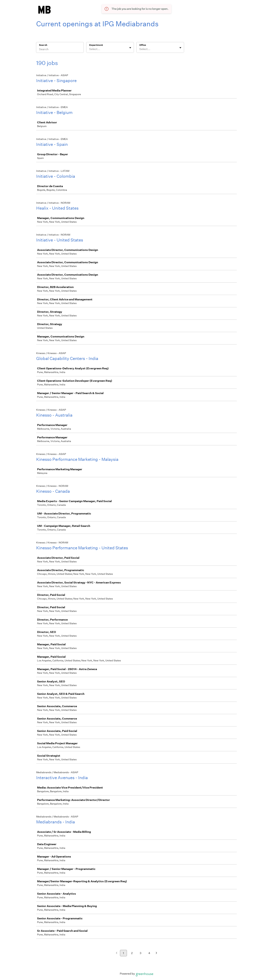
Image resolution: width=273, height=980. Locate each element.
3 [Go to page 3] (141, 953)
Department (96, 45)
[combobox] (89, 49)
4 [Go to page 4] (149, 953)
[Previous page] (117, 953)
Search (43, 45)
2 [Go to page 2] (132, 953)
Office (143, 45)
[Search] (60, 50)
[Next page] (156, 953)
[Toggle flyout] (130, 48)
